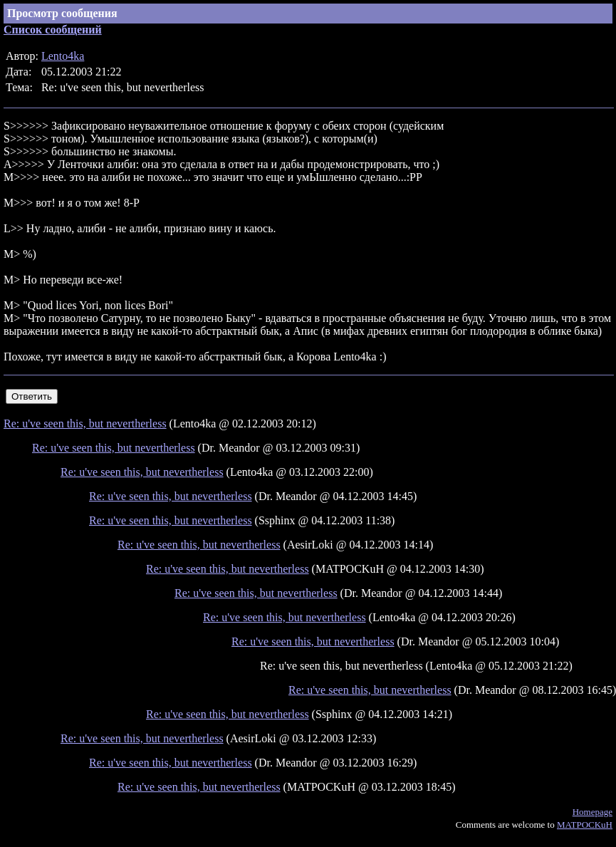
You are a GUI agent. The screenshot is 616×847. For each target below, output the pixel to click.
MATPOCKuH (585, 825)
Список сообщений (53, 30)
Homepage (592, 812)
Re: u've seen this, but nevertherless (85, 423)
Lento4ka (63, 56)
